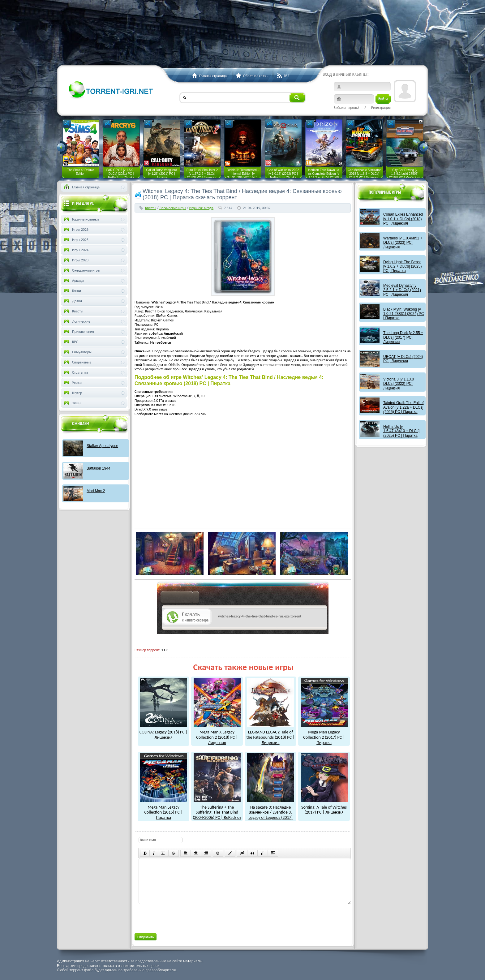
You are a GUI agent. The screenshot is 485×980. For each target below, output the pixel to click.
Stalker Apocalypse (102, 446)
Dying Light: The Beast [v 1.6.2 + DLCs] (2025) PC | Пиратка (402, 266)
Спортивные (77, 362)
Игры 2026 (76, 230)
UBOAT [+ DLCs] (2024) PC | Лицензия (403, 359)
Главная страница (81, 187)
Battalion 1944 (99, 468)
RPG (71, 342)
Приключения (78, 332)
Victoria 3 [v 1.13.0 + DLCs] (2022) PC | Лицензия (400, 384)
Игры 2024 (76, 250)
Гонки (72, 291)
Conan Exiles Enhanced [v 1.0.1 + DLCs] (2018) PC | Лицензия (403, 219)
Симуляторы (77, 352)
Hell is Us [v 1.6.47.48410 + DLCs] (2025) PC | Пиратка (401, 431)
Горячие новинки (81, 219)
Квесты (151, 208)
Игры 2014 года (201, 208)
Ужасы (73, 383)
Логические (77, 321)
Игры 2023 (76, 260)
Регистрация (381, 108)
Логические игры (173, 208)
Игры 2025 (76, 240)
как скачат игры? (180, 598)
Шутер (73, 393)
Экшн (72, 403)
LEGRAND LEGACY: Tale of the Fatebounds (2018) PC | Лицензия (270, 735)
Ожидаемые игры (82, 270)
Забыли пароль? (347, 108)
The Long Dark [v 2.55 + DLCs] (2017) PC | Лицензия (403, 337)
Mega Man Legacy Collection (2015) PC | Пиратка (164, 810)
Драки (72, 301)
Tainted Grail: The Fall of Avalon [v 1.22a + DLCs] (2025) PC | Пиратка (403, 407)
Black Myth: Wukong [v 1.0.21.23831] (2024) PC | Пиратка (403, 314)
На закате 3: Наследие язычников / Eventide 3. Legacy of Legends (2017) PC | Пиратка (271, 812)
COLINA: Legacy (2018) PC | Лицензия (164, 732)
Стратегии (75, 372)
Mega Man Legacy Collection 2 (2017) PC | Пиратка (324, 735)
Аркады (73, 281)
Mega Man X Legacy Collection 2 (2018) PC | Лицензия (217, 735)
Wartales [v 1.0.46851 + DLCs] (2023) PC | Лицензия (403, 243)
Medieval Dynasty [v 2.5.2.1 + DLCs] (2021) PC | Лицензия (402, 290)
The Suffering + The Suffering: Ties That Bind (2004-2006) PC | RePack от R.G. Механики (217, 812)
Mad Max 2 (96, 491)
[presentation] (185, 918)
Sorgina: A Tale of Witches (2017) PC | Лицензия (324, 807)
